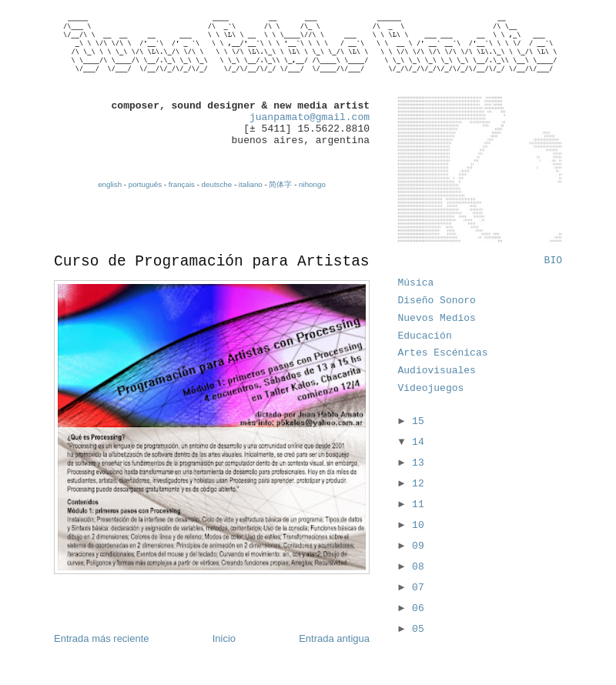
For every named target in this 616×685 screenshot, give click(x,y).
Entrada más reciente (102, 638)
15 (418, 421)
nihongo (312, 184)
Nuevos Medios (437, 318)
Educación (425, 336)
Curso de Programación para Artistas (212, 262)
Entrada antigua (334, 638)
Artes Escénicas (443, 353)
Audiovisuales (437, 371)
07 (418, 588)
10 (418, 525)
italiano (251, 184)
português (145, 184)
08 (418, 567)
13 (418, 463)
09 (418, 546)
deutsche (217, 184)
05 (418, 629)
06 (418, 608)
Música (416, 283)
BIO (553, 261)
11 (418, 505)
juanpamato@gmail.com (310, 117)
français (182, 184)
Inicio (224, 638)
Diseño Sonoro (437, 301)
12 (418, 484)
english (110, 184)
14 (418, 442)
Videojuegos (431, 388)
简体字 (280, 184)
